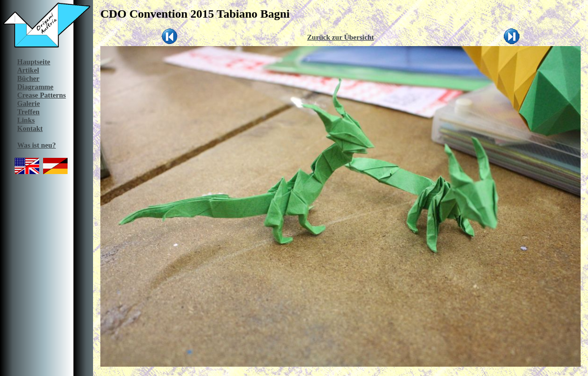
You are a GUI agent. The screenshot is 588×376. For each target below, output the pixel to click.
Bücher (28, 78)
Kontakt (30, 128)
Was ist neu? (36, 145)
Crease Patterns (41, 95)
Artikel (28, 70)
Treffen (28, 112)
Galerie (28, 103)
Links (26, 120)
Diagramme (35, 87)
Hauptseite (34, 62)
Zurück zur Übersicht (341, 37)
